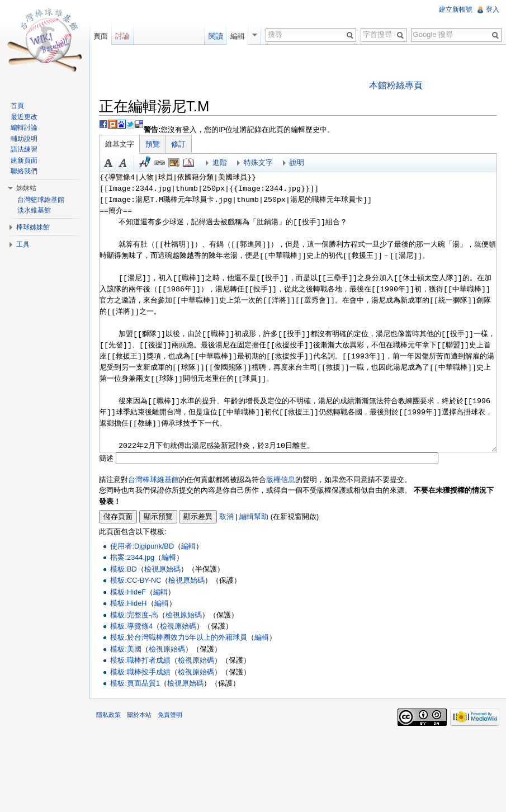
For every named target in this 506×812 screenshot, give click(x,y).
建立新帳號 (456, 10)
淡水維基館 (34, 210)
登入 (493, 10)
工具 (23, 244)
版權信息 (281, 480)
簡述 (106, 458)
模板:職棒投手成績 (140, 672)
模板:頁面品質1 (135, 683)
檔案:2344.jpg (132, 557)
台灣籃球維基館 (41, 200)
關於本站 (139, 715)
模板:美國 (126, 649)
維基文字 (120, 144)
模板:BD (123, 569)
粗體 (108, 163)
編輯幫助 (254, 516)
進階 (220, 162)
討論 (122, 36)
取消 (226, 516)
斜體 (123, 163)
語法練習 (24, 149)
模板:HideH (128, 603)
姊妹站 (26, 188)
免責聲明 (170, 715)
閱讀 (216, 36)
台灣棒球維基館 (153, 480)
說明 (297, 162)
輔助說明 (24, 139)
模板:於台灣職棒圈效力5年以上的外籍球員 (179, 637)
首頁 (17, 106)
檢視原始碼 (162, 569)
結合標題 (174, 163)
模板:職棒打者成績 (140, 660)
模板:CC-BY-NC (136, 580)
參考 (188, 163)
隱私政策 (108, 715)
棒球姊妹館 (33, 227)
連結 (159, 163)
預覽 (153, 144)
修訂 (178, 144)
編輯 (188, 546)
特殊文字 (258, 162)
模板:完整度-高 (134, 615)
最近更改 (24, 117)
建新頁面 (24, 160)
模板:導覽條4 (131, 626)
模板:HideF (128, 592)
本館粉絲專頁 (396, 85)
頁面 (101, 36)
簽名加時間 (145, 163)
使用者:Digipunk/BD (142, 546)
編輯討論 (24, 128)
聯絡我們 (24, 171)
